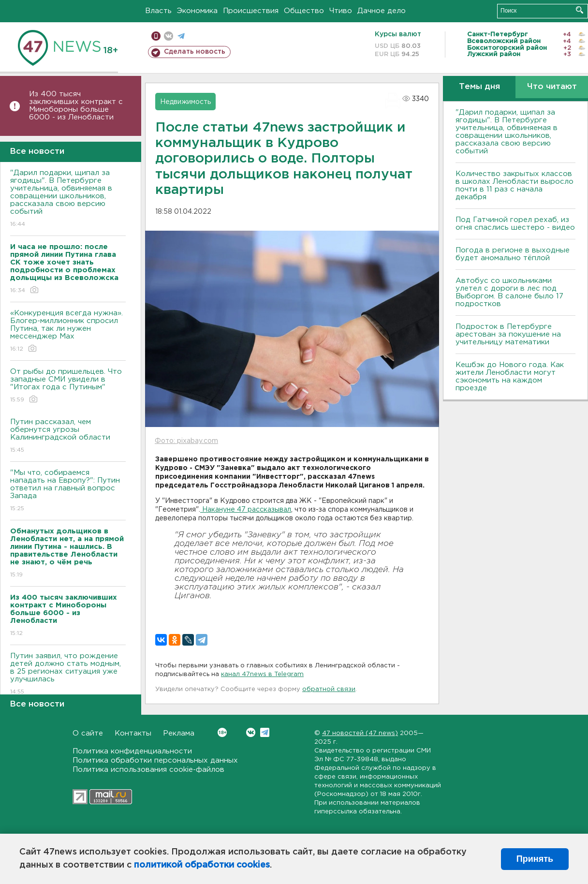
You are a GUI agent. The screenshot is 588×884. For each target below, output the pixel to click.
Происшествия (251, 11)
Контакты (133, 733)
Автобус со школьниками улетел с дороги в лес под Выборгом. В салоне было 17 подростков (509, 292)
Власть (158, 11)
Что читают (552, 87)
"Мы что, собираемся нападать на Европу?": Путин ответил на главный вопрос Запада (68, 491)
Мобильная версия (156, 36)
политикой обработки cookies (202, 865)
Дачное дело (382, 11)
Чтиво (341, 11)
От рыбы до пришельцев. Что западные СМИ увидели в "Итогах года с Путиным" (68, 386)
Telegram (265, 732)
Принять (535, 859)
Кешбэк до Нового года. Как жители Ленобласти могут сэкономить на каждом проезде (510, 376)
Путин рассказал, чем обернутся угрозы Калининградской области (68, 436)
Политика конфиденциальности (132, 751)
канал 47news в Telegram (262, 674)
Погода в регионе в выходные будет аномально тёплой (513, 254)
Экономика (197, 11)
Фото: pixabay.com (186, 441)
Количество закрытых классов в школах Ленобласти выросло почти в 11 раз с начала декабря (514, 185)
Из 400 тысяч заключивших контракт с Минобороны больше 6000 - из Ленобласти (76, 106)
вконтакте (169, 36)
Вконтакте (222, 732)
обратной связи (329, 689)
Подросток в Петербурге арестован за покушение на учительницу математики (508, 334)
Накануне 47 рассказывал (246, 510)
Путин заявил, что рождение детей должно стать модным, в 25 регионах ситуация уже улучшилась (68, 674)
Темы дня (479, 87)
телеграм (181, 36)
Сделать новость (195, 52)
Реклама (179, 733)
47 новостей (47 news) (360, 733)
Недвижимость (185, 102)
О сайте (88, 733)
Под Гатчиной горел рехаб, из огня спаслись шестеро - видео (515, 224)
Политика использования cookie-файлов (148, 770)
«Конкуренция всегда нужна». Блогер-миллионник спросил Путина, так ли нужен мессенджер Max (68, 331)
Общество (304, 11)
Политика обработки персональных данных (155, 760)
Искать (580, 10)
